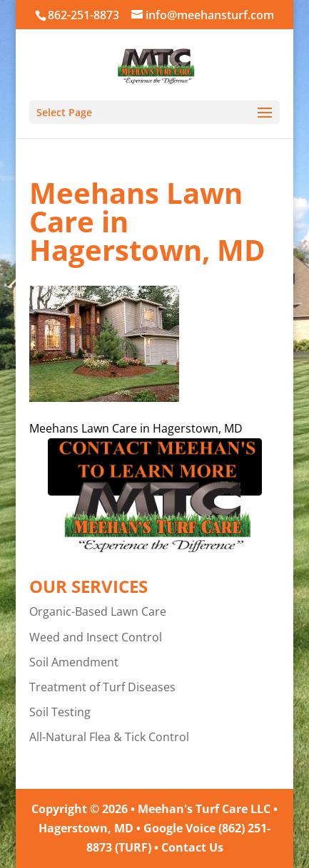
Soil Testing (60, 712)
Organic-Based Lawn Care (98, 611)
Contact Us (192, 847)
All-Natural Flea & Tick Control (109, 737)
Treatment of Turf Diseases (102, 687)
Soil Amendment (74, 662)
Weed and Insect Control (96, 637)
